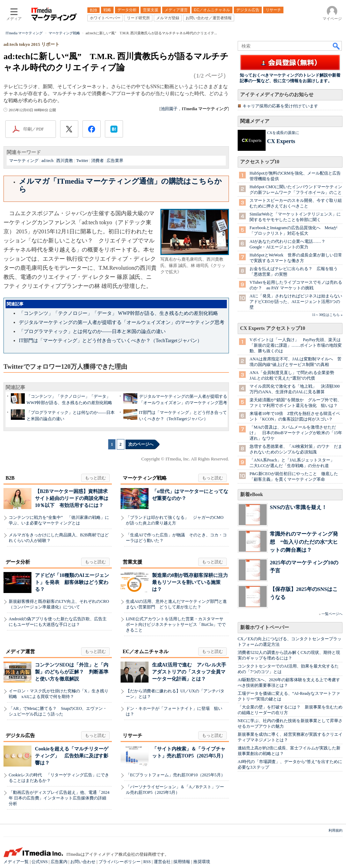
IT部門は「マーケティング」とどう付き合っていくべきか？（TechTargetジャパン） (110, 341)
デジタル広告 (20, 736)
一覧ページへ (332, 614)
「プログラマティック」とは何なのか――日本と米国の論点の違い (92, 331)
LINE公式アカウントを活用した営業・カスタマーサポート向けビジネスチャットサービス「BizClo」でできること (176, 624)
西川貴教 (65, 161)
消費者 (98, 161)
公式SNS (39, 862)
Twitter (82, 161)
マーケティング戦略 (145, 478)
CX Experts (281, 141)
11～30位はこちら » (327, 315)
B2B (10, 478)
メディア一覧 (16, 862)
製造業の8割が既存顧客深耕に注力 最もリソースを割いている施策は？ (192, 582)
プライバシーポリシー (120, 862)
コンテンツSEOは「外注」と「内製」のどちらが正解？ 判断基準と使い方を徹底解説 (72, 672)
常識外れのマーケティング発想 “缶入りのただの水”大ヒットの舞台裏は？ (304, 542)
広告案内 (59, 862)
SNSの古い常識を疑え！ (298, 507)
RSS (147, 862)
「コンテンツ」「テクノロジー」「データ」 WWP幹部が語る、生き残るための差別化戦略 (118, 313)
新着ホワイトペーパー (265, 627)
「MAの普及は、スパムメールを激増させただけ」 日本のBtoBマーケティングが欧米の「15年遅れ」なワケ (296, 433)
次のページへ (141, 444)
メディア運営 (20, 652)
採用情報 (182, 862)
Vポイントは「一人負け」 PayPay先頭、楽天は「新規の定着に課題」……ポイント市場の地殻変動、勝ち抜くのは (296, 345)
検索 (337, 46)
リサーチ (132, 736)
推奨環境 (202, 862)
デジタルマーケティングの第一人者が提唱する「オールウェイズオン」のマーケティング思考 (122, 322)
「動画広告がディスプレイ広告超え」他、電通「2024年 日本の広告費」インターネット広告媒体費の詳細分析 (59, 798)
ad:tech (47, 161)
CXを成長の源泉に (283, 133)
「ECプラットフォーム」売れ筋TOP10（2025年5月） (175, 775)
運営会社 (162, 862)
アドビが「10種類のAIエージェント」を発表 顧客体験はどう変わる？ (72, 582)
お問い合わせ (83, 862)
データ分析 (18, 562)
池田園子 (169, 109)
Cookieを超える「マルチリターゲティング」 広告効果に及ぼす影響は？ (72, 756)
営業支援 (132, 562)
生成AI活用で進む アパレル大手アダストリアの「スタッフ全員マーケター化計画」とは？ (189, 672)
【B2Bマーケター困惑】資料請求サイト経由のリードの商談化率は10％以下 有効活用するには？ (72, 498)
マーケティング (24, 161)
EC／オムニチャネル (146, 652)
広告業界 (115, 161)
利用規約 (336, 830)
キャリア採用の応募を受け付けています (280, 106)
